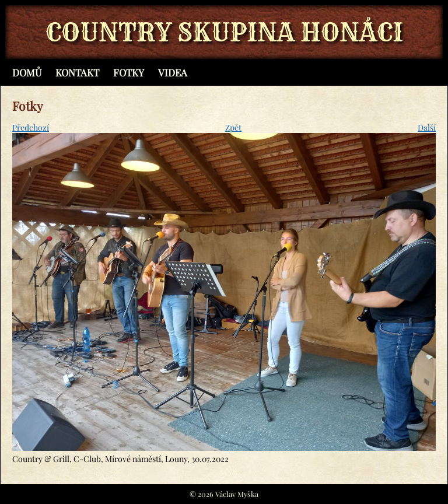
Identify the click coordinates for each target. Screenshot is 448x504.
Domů (27, 72)
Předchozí (31, 127)
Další (427, 127)
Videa (173, 72)
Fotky (129, 72)
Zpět (233, 127)
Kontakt (77, 72)
